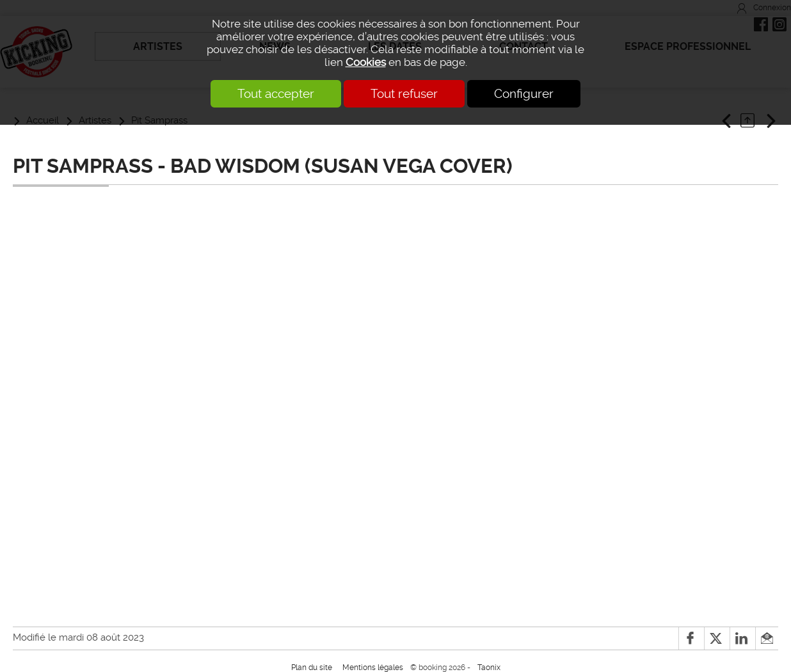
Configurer (524, 94)
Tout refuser (404, 94)
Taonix (489, 668)
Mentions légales (373, 668)
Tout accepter (276, 94)
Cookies (366, 62)
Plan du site (312, 668)
